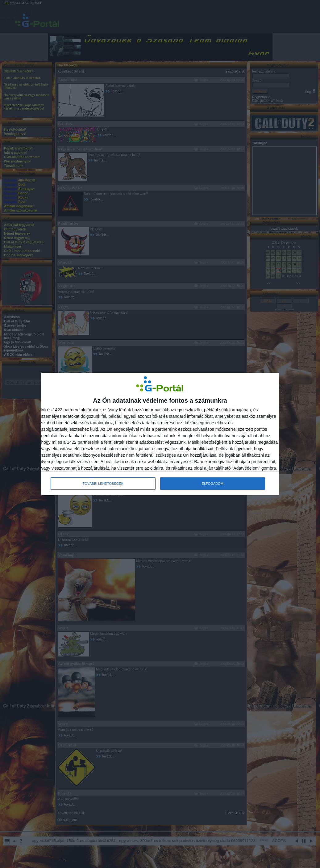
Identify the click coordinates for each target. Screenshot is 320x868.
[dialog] (160, 434)
